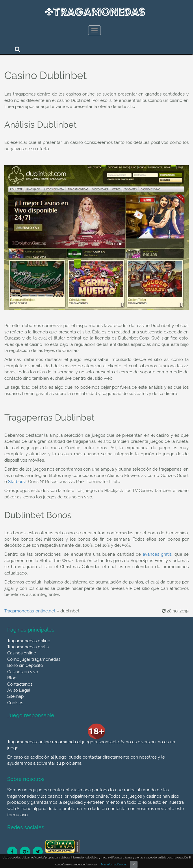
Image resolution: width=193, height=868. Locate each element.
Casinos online (22, 653)
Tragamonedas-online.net (30, 611)
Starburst (17, 482)
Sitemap (15, 696)
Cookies (15, 703)
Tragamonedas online (29, 641)
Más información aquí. (114, 865)
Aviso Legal (19, 690)
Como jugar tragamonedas (34, 659)
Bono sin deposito (25, 665)
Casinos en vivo (23, 672)
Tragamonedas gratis (28, 647)
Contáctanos (20, 684)
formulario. (18, 815)
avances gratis (157, 554)
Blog (12, 678)
